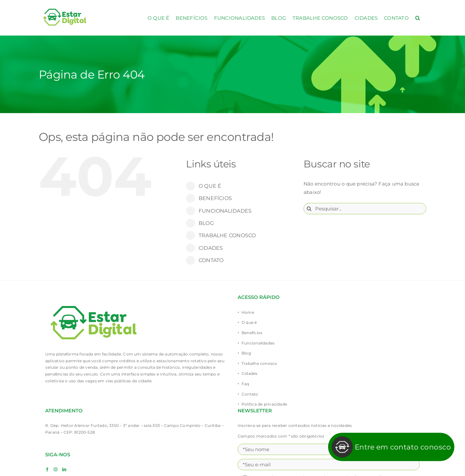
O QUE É (210, 186)
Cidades (250, 373)
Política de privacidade (264, 404)
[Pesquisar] (309, 209)
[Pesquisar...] (365, 209)
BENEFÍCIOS (215, 198)
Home (248, 312)
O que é (249, 322)
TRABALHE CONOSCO (227, 235)
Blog (246, 353)
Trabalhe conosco (259, 363)
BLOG (206, 223)
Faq (245, 384)
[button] (418, 18)
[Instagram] (56, 470)
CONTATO (211, 260)
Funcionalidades (258, 343)
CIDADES (211, 248)
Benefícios (252, 333)
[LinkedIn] (64, 470)
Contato (250, 394)
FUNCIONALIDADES (225, 211)
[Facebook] (47, 470)
